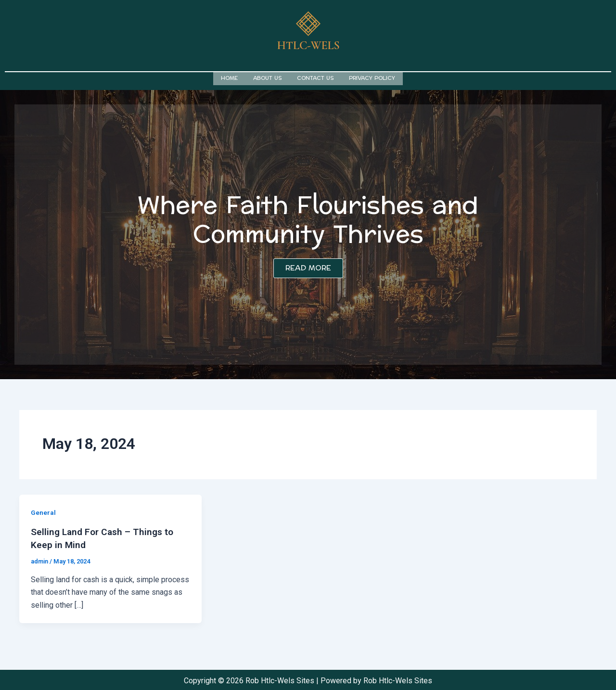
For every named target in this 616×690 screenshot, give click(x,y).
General (43, 511)
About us (267, 78)
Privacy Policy (372, 78)
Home (229, 78)
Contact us (315, 78)
